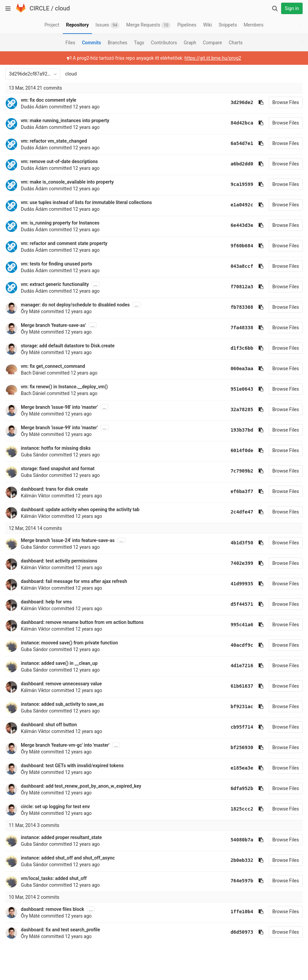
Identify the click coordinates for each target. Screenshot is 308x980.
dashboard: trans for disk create (54, 489)
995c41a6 (242, 625)
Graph (190, 43)
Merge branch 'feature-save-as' (53, 325)
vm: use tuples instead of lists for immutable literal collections (86, 202)
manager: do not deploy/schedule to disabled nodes (75, 305)
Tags (139, 43)
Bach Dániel (33, 373)
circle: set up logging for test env (55, 806)
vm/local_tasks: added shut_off (54, 878)
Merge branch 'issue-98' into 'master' (59, 407)
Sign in (292, 8)
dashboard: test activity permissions (59, 561)
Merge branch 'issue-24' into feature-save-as (68, 540)
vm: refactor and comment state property (64, 243)
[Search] (275, 8)
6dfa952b (242, 788)
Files (70, 43)
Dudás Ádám (34, 107)
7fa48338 (242, 328)
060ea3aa (242, 369)
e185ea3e (242, 768)
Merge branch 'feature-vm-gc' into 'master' (65, 745)
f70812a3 (242, 287)
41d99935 (242, 584)
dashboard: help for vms (46, 602)
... (96, 284)
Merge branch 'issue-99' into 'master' (59, 428)
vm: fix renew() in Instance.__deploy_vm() (64, 387)
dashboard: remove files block (53, 909)
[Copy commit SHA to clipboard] (261, 102)
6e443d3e (242, 225)
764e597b (242, 881)
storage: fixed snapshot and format (58, 469)
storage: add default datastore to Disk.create (68, 346)
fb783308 (242, 307)
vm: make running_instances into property (65, 120)
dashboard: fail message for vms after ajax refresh (74, 581)
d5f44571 (242, 604)
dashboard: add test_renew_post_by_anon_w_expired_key (81, 786)
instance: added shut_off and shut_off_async (68, 858)
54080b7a (242, 840)
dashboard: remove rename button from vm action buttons (82, 622)
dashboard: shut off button (49, 725)
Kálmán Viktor (36, 496)
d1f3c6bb (242, 348)
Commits (92, 43)
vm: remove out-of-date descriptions (59, 161)
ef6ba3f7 (242, 491)
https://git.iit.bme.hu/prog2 (213, 58)
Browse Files (286, 102)
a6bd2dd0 (242, 164)
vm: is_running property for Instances (60, 223)
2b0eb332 (242, 860)
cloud (62, 8)
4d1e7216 (242, 666)
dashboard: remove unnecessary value (61, 684)
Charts (236, 43)
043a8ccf (242, 266)
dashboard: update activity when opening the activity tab (80, 509)
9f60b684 (242, 246)
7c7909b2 (242, 471)
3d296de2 (242, 102)
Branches (118, 43)
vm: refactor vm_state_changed (54, 141)
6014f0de (242, 450)
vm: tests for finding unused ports (56, 264)
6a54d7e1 (242, 143)
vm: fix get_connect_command (53, 366)
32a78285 (242, 409)
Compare (212, 43)
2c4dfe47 (242, 512)
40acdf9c (242, 645)
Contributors (164, 43)
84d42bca (242, 123)
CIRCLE (39, 8)
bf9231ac (242, 706)
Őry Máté (30, 311)
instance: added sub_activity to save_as (62, 704)
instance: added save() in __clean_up (59, 663)
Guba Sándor (34, 455)
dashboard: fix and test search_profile (60, 930)
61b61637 (242, 686)
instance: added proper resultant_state (61, 837)
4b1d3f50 (242, 543)
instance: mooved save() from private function (69, 643)
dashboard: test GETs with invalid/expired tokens (72, 766)
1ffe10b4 (242, 912)
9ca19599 (242, 184)
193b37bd (242, 430)
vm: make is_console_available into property (67, 182)
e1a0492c (242, 205)
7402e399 (242, 563)
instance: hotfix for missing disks (56, 448)
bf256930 (242, 747)
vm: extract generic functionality (55, 284)
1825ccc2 (242, 809)
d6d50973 (242, 932)
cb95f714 (242, 727)
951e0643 (242, 389)
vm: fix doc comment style (49, 100)
